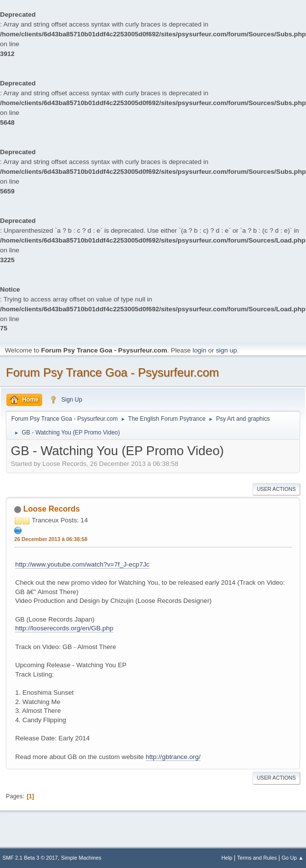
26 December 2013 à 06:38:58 (51, 539)
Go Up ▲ (293, 858)
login (200, 350)
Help (227, 858)
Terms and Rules (257, 858)
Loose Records (51, 509)
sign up (226, 350)
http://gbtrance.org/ (173, 757)
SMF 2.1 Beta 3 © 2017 (30, 858)
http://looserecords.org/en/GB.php (64, 628)
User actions (276, 489)
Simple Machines (81, 858)
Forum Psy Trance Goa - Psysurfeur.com (113, 372)
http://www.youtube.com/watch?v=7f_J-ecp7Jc (82, 564)
